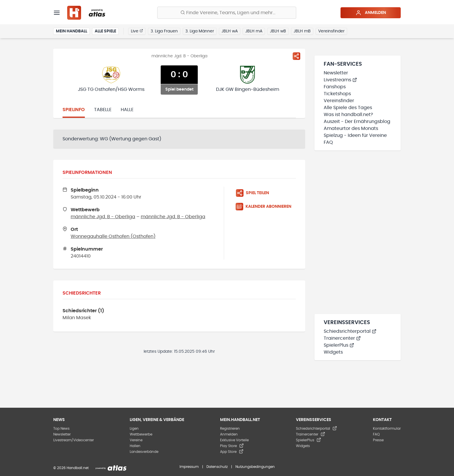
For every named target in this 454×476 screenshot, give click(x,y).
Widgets (333, 352)
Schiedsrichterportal (350, 331)
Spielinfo (74, 110)
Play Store (232, 446)
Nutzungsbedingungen (255, 467)
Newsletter (336, 73)
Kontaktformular (387, 429)
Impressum (189, 467)
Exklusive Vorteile (234, 440)
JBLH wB (278, 31)
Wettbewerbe (141, 434)
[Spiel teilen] (296, 56)
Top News (61, 429)
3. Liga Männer (200, 31)
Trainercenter (342, 338)
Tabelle (103, 110)
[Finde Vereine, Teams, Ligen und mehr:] (227, 13)
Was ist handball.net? (348, 115)
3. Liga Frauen (164, 31)
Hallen (135, 446)
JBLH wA (230, 31)
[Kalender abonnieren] (266, 207)
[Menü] (57, 13)
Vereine (136, 440)
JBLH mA (254, 31)
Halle (127, 110)
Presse (378, 440)
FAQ (328, 142)
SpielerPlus (339, 345)
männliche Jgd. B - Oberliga (103, 217)
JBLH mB (302, 31)
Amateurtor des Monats (351, 128)
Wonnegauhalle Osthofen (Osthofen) (113, 236)
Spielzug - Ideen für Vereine (355, 135)
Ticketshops (337, 94)
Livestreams (340, 80)
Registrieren (230, 429)
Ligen (134, 429)
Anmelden (371, 13)
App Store (232, 452)
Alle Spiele (105, 31)
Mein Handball (72, 31)
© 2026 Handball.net (71, 468)
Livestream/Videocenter (74, 440)
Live (137, 31)
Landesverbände (144, 452)
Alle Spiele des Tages (348, 108)
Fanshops (335, 87)
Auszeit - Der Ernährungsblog (357, 122)
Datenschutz (217, 467)
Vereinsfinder (331, 31)
